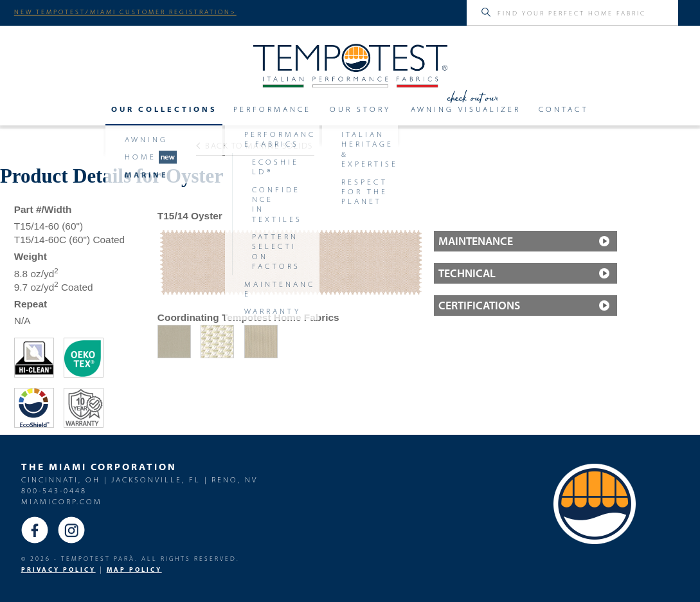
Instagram (71, 530)
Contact (564, 109)
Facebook (35, 530)
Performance (272, 109)
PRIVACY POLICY (58, 570)
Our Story (360, 109)
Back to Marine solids (255, 145)
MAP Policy (134, 570)
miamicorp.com (62, 501)
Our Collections (164, 109)
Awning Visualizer (466, 109)
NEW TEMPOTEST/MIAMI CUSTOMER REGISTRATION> (125, 12)
